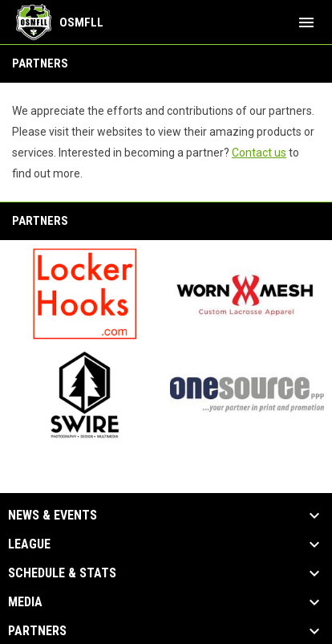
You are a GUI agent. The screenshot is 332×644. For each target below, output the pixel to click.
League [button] (29, 544)
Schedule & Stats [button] (62, 573)
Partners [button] (37, 631)
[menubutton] (306, 22)
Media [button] (25, 602)
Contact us (259, 153)
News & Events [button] (53, 516)
